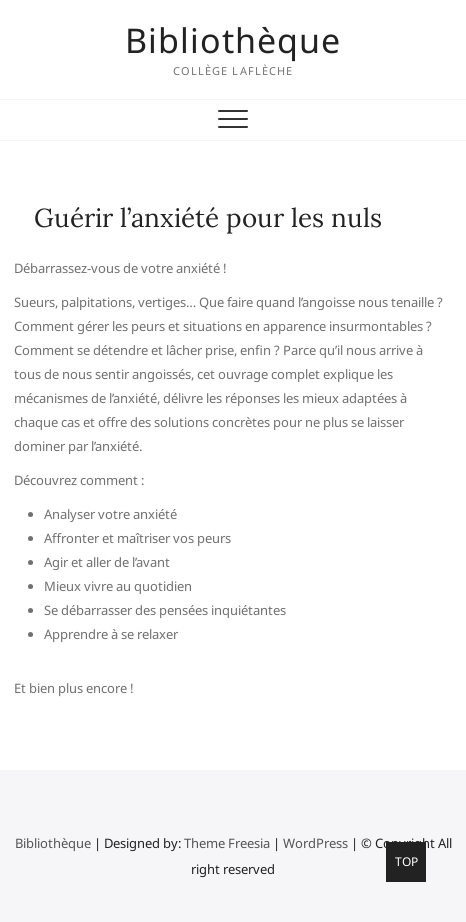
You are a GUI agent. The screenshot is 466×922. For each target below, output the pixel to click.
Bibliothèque (233, 40)
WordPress (315, 843)
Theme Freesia (227, 843)
